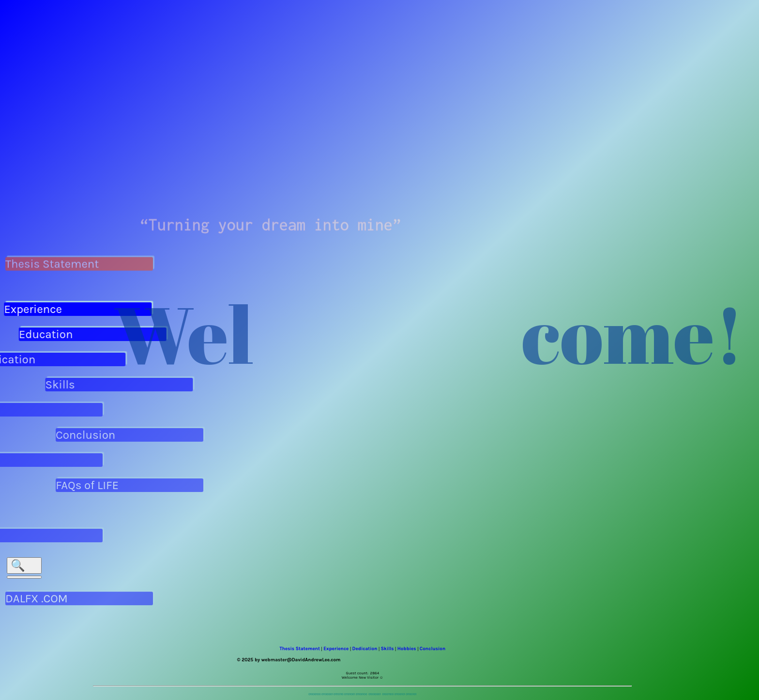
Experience (31, 309)
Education (50, 334)
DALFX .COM (37, 609)
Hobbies (407, 649)
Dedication (365, 649)
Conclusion (91, 435)
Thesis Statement (52, 262)
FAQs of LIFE (93, 485)
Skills (66, 385)
